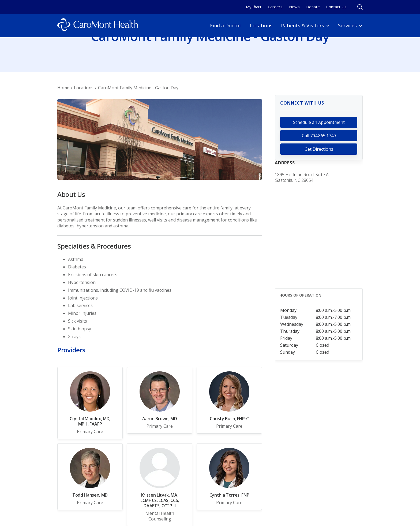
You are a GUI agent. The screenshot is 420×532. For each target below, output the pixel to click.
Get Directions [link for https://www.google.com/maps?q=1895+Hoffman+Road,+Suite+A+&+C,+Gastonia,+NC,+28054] (319, 149)
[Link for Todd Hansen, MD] (90, 477)
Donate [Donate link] (313, 7)
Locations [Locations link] (261, 25)
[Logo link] (97, 26)
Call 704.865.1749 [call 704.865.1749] (319, 136)
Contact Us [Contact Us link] (336, 7)
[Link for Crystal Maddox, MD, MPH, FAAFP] (90, 403)
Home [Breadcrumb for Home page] (63, 88)
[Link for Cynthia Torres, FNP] (229, 477)
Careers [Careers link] (275, 7)
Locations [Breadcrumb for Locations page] (84, 88)
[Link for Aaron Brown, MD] (160, 400)
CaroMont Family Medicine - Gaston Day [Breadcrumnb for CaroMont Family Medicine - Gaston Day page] (138, 88)
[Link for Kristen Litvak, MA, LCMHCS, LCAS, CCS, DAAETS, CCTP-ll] (160, 485)
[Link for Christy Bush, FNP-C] (229, 400)
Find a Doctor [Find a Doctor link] (226, 25)
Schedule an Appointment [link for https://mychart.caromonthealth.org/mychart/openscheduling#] (319, 122)
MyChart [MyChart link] (254, 7)
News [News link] (294, 7)
